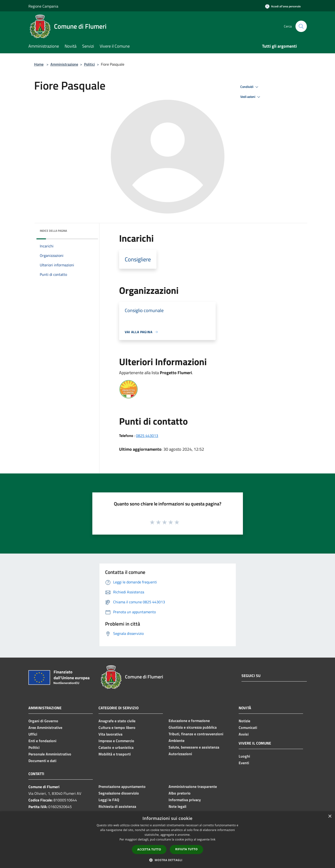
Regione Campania (43, 6)
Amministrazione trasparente (193, 786)
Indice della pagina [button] (53, 231)
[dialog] (167, 840)
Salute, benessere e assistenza (194, 747)
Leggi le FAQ (109, 800)
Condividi (250, 87)
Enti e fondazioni (42, 741)
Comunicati (248, 727)
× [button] (330, 816)
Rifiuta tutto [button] (186, 849)
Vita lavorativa (110, 734)
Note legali (177, 806)
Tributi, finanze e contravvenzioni (196, 734)
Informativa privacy (185, 800)
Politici (89, 64)
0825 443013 (147, 436)
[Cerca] (301, 26)
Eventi (244, 763)
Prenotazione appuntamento (122, 786)
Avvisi (244, 734)
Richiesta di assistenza (117, 806)
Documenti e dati (42, 761)
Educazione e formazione (189, 721)
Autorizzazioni (180, 754)
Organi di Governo (43, 721)
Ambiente (176, 741)
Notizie (244, 721)
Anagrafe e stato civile (117, 721)
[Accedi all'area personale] (283, 6)
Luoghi (244, 756)
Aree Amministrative (45, 727)
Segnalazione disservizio (119, 793)
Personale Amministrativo (50, 754)
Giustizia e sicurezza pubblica (193, 727)
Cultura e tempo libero (117, 727)
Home (39, 64)
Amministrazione (64, 64)
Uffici (33, 734)
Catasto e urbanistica (116, 747)
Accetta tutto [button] (149, 849)
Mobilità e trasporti (115, 754)
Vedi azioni (251, 97)
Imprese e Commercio (116, 741)
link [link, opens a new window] (213, 839)
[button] (168, 860)
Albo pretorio (180, 793)
